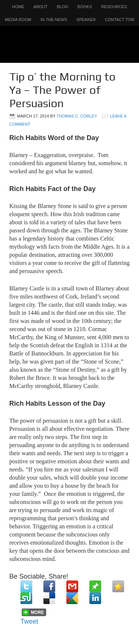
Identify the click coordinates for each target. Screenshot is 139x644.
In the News (54, 20)
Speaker (86, 20)
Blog (62, 7)
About (40, 7)
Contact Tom (120, 20)
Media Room (18, 20)
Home (18, 7)
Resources (114, 7)
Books (85, 7)
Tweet (29, 621)
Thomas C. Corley (77, 116)
